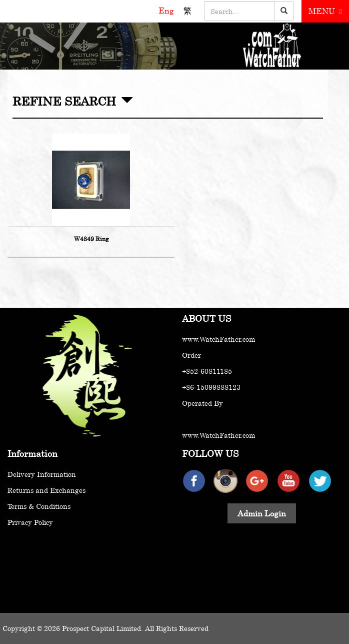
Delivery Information (42, 474)
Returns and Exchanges (46, 490)
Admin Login (262, 513)
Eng (167, 11)
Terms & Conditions (39, 506)
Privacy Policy (30, 522)
